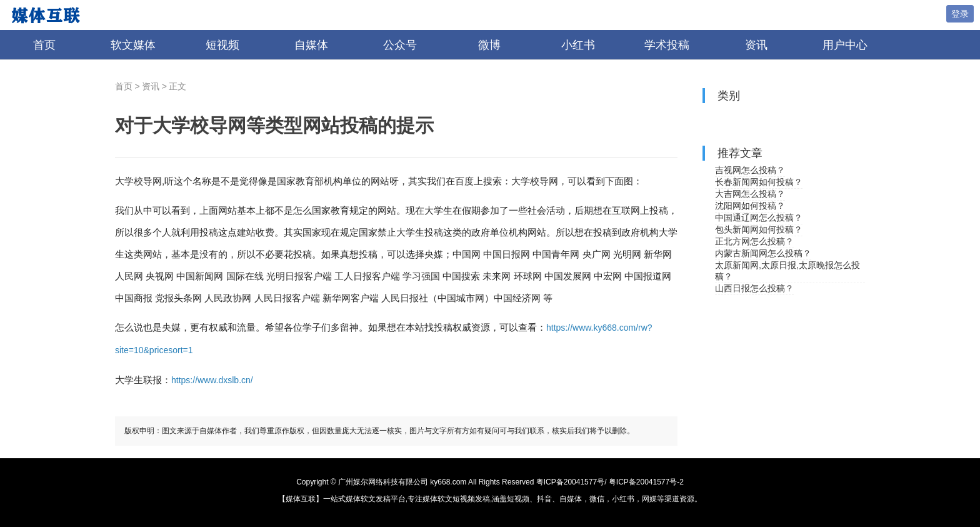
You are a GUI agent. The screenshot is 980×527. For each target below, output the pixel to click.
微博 (489, 45)
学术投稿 (667, 45)
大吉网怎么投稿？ (750, 194)
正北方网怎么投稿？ (754, 241)
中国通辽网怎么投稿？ (759, 218)
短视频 (222, 45)
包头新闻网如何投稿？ (759, 229)
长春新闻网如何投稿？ (759, 182)
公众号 (400, 45)
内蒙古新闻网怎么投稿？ (763, 253)
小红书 (578, 45)
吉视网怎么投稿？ (750, 170)
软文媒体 (133, 45)
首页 (44, 45)
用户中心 (845, 45)
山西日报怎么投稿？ (754, 288)
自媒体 (311, 45)
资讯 (756, 45)
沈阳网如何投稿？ (750, 206)
